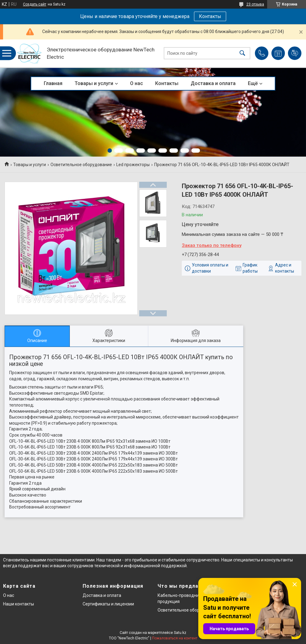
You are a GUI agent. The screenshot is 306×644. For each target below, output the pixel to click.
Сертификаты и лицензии (108, 604)
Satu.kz (180, 633)
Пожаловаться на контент (175, 638)
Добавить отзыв (295, 53)
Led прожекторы (133, 165)
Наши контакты (19, 604)
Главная (53, 83)
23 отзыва (255, 4)
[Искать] (242, 53)
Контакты (210, 16)
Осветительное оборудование (81, 165)
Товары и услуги (94, 83)
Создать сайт (35, 4)
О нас (136, 83)
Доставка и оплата (213, 83)
